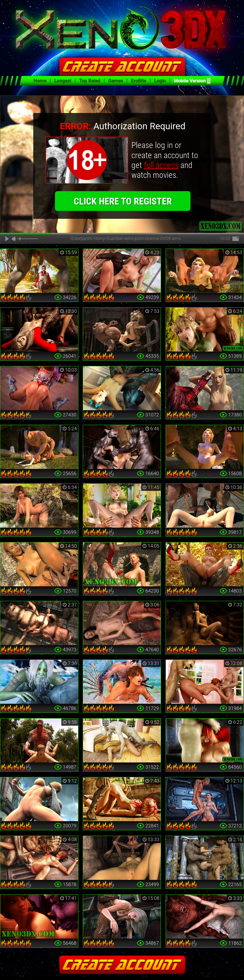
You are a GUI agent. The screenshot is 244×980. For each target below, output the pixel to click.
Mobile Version (190, 81)
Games (116, 81)
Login (160, 81)
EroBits (139, 81)
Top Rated (90, 81)
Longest (63, 81)
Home (40, 81)
